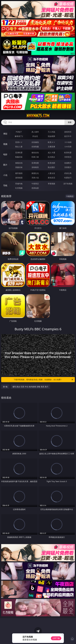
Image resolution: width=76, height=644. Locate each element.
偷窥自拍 (19, 163)
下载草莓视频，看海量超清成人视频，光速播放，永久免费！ (44, 380)
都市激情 (19, 173)
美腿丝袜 (19, 167)
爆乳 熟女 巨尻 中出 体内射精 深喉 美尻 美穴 (30, 387)
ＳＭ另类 (68, 147)
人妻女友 (51, 173)
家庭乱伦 (35, 173)
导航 (5, 185)
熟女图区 (51, 167)
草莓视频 (51, 184)
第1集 (5, 387)
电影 (5, 154)
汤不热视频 (68, 184)
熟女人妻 (19, 147)
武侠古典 (68, 173)
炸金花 (35, 136)
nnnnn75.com (38, 116)
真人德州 (35, 132)
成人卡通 (51, 153)
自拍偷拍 (35, 142)
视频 (5, 144)
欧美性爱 (68, 153)
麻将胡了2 (19, 136)
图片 (5, 165)
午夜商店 (35, 184)
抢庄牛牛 (68, 136)
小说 (5, 175)
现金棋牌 (51, 136)
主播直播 (51, 147)
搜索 (70, 122)
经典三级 (35, 157)
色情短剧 (35, 188)
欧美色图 (51, 163)
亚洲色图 (35, 163)
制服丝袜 (19, 157)
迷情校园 (19, 178)
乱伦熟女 (51, 157)
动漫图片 (68, 163)
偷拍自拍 (35, 153)
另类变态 (68, 157)
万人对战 (51, 132)
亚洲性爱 (19, 153)
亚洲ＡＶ (19, 142)
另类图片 (68, 167)
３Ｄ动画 (68, 142)
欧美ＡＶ (51, 142)
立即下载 (56, 638)
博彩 (5, 134)
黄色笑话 (51, 178)
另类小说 (35, 178)
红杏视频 (19, 188)
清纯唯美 (35, 167)
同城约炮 (19, 184)
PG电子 (19, 132)
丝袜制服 (35, 147)
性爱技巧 (68, 178)
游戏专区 (68, 132)
